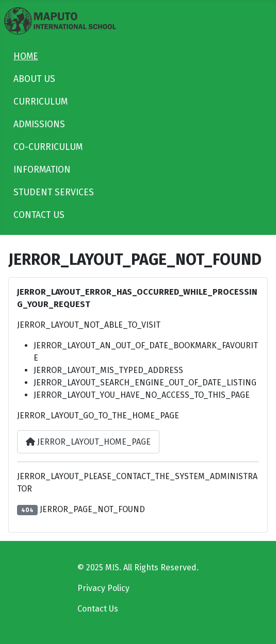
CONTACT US (39, 215)
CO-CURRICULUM (48, 147)
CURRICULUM (40, 102)
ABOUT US (34, 79)
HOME (26, 56)
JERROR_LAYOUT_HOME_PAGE (88, 442)
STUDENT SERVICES (54, 192)
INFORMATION (42, 170)
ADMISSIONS (39, 124)
